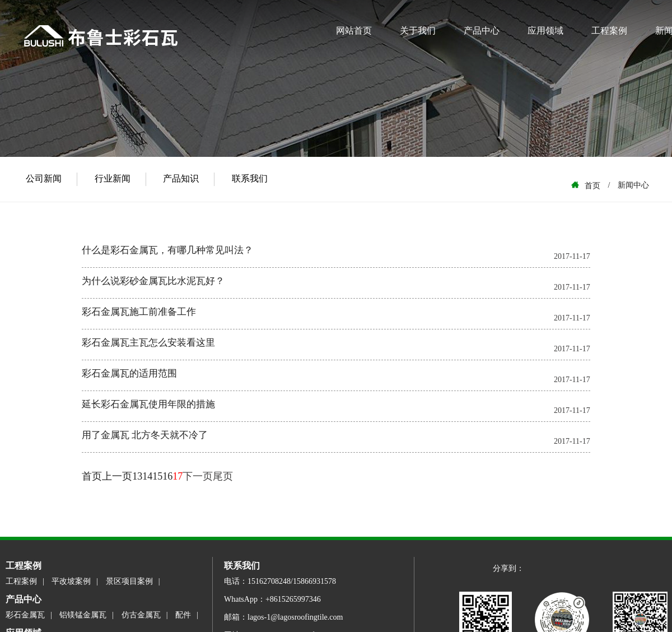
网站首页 (354, 31)
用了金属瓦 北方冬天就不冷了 (145, 435)
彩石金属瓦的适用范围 (129, 373)
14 (147, 476)
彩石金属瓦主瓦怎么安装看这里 (148, 343)
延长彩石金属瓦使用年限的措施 (148, 404)
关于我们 (418, 31)
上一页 (117, 476)
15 (157, 476)
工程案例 (609, 31)
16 (167, 476)
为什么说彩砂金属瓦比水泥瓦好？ (153, 281)
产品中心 (482, 31)
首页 (92, 476)
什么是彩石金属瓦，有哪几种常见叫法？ (167, 250)
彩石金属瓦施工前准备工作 (139, 312)
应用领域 (545, 31)
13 (137, 476)
